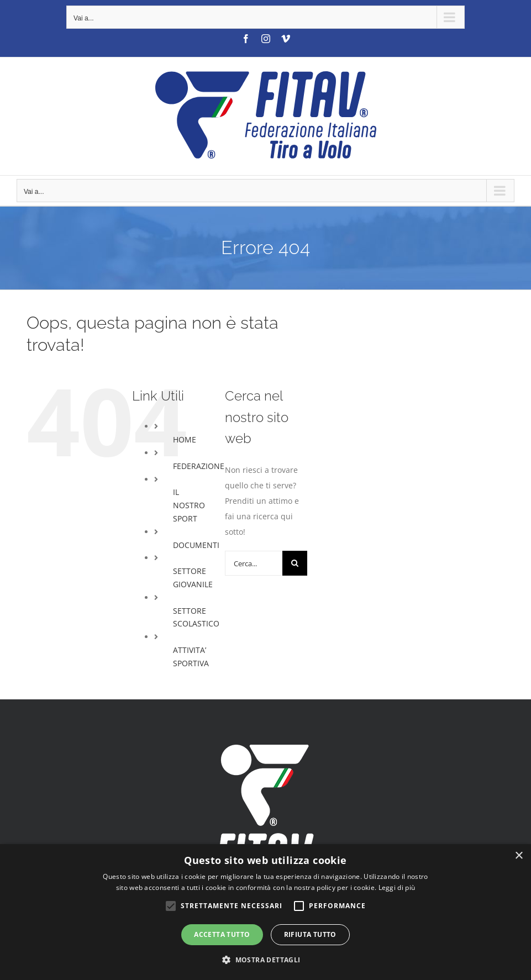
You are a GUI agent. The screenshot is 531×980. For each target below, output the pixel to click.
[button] (265, 960)
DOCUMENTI (196, 545)
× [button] (519, 856)
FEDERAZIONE (199, 466)
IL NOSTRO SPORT (189, 505)
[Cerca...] (254, 563)
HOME (185, 439)
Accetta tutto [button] (222, 934)
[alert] (265, 912)
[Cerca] (295, 563)
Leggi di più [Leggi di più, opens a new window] (397, 887)
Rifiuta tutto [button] (310, 934)
